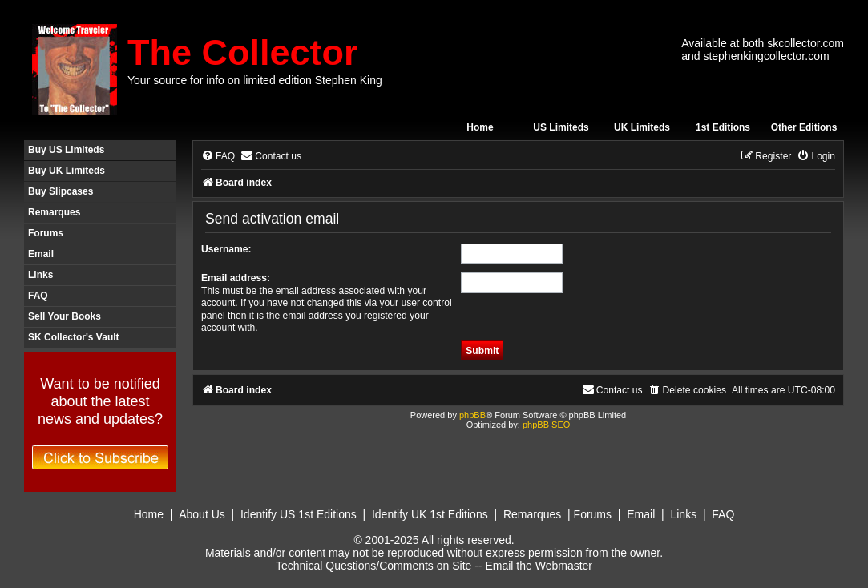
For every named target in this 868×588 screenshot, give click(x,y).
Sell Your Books (65, 316)
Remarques (54, 212)
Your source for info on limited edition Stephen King (255, 80)
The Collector (243, 52)
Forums (46, 233)
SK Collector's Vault (74, 337)
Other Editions (804, 127)
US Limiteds (561, 127)
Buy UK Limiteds (67, 171)
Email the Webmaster (539, 566)
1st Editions (723, 127)
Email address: (236, 278)
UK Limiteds (642, 127)
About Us (202, 514)
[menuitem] (218, 157)
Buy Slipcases (61, 191)
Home (480, 127)
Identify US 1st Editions (299, 514)
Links (40, 275)
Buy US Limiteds (66, 150)
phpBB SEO (546, 425)
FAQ (38, 296)
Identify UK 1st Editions (430, 514)
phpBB (472, 415)
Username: (226, 249)
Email (41, 254)
